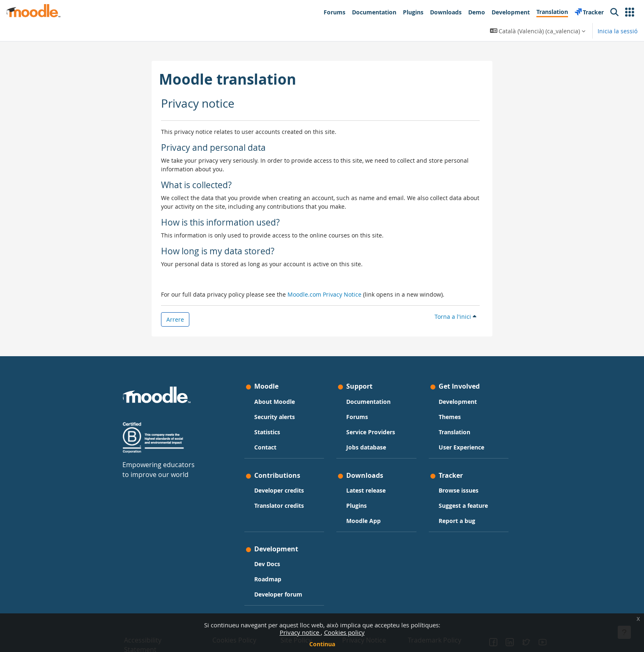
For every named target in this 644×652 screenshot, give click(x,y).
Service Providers (371, 432)
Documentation (368, 402)
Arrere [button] (175, 319)
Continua (322, 644)
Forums (357, 417)
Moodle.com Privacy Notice (324, 294)
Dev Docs (267, 564)
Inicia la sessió (618, 31)
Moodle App (363, 521)
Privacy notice (300, 632)
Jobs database (366, 447)
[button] (630, 12)
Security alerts (275, 417)
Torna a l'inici (455, 317)
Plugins (356, 506)
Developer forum (278, 594)
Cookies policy (344, 632)
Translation (454, 432)
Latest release (366, 490)
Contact (265, 447)
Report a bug (457, 521)
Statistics (267, 432)
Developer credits (279, 490)
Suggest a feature (463, 506)
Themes (450, 417)
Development (458, 402)
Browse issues (459, 490)
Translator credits (279, 506)
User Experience (461, 447)
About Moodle (275, 402)
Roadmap (268, 579)
